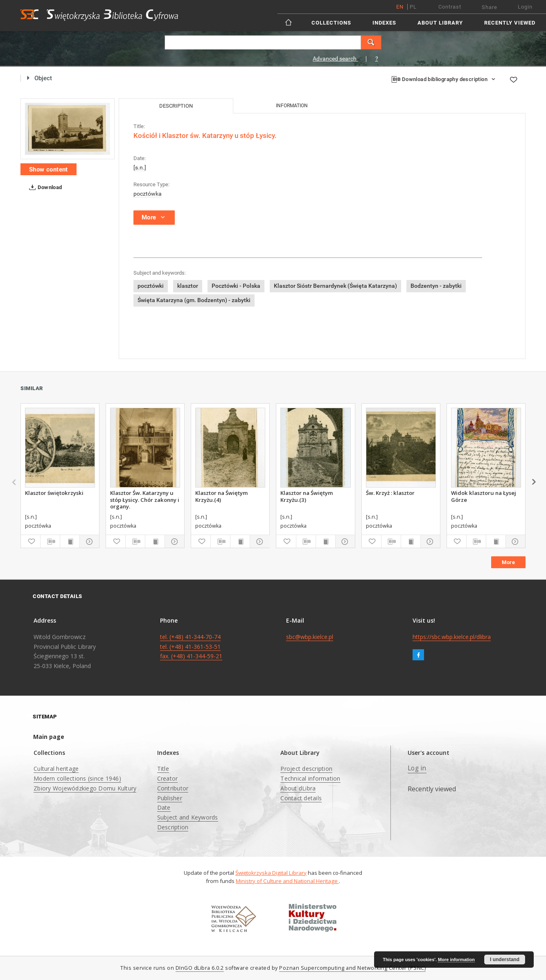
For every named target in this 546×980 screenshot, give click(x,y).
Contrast (450, 7)
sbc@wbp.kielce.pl (310, 637)
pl (413, 7)
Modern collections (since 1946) (77, 778)
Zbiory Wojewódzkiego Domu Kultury (85, 788)
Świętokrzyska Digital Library (271, 873)
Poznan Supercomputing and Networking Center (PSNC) (352, 968)
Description (173, 827)
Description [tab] (176, 106)
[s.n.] (140, 167)
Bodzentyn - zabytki (436, 286)
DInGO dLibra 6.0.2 (200, 968)
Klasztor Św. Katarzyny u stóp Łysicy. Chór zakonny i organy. (145, 499)
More (508, 562)
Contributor (173, 788)
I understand (505, 960)
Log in (417, 768)
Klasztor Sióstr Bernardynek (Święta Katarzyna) (335, 286)
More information (456, 960)
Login (525, 7)
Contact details (301, 798)
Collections (331, 23)
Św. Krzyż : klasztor (390, 493)
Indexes (384, 23)
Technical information (310, 778)
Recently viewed (510, 23)
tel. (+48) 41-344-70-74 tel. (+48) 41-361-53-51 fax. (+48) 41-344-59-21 (191, 647)
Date (164, 807)
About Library (440, 23)
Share (490, 7)
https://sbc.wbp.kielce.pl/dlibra (452, 637)
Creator (168, 778)
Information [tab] (292, 106)
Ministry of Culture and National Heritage (287, 881)
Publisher (170, 798)
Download (44, 187)
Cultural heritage (56, 769)
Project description (306, 769)
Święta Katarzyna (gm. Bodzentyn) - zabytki (194, 300)
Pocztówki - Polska (236, 286)
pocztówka (148, 194)
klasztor (188, 286)
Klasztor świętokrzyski (54, 493)
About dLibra (298, 788)
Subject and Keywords (188, 817)
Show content (49, 169)
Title (163, 769)
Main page (49, 737)
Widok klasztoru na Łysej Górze (484, 496)
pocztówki (151, 286)
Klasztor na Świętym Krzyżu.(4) (221, 496)
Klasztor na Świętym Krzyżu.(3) (307, 496)
